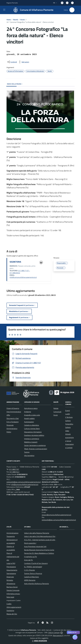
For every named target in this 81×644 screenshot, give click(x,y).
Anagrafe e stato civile (32, 415)
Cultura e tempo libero (32, 429)
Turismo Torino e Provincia (33, 573)
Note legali (10, 597)
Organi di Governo (13, 408)
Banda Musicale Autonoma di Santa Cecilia (39, 550)
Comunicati (57, 412)
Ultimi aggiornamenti (14, 607)
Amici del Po (28, 560)
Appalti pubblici (29, 418)
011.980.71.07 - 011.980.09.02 (20, 272)
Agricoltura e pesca (31, 408)
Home (9, 20)
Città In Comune (54, 633)
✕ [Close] (78, 632)
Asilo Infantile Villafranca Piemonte (36, 584)
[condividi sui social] (12, 62)
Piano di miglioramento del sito (13, 557)
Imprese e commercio (32, 439)
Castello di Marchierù (31, 577)
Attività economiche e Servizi (70, 437)
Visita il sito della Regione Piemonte (37, 533)
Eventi (68, 411)
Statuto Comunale (13, 590)
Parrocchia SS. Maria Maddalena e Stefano (39, 553)
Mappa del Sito (12, 614)
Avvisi (23, 20)
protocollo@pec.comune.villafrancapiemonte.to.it (24, 482)
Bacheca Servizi (12, 587)
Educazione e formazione (33, 432)
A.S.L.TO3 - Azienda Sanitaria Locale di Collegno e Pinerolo (45, 540)
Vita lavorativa (29, 455)
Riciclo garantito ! (30, 543)
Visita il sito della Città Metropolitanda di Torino (41, 536)
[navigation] (4, 10)
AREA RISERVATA (39, 641)
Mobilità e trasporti (31, 442)
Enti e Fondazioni (13, 422)
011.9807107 (14, 469)
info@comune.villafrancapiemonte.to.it (23, 277)
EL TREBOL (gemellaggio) (33, 567)
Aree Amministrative (14, 412)
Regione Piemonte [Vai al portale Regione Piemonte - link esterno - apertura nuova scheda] (12, 3)
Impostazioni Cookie (13, 600)
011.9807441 (15, 472)
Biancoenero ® (58, 635)
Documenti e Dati (13, 418)
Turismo (27, 452)
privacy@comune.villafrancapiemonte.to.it (56, 515)
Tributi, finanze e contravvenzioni (36, 449)
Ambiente (28, 412)
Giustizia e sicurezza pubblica (34, 435)
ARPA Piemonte (30, 580)
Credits (9, 604)
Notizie (56, 408)
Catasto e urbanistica (32, 425)
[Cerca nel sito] (72, 10)
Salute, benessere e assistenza (35, 445)
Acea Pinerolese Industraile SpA (35, 546)
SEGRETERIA (15, 262)
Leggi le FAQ (11, 563)
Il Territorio (69, 417)
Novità (16, 20)
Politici (9, 432)
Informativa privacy (13, 594)
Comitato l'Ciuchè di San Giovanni (36, 563)
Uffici (8, 415)
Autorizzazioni (29, 422)
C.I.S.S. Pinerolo (29, 570)
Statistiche (10, 611)
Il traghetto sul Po (30, 557)
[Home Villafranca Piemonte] (32, 10)
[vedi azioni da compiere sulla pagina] (24, 62)
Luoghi (68, 414)
